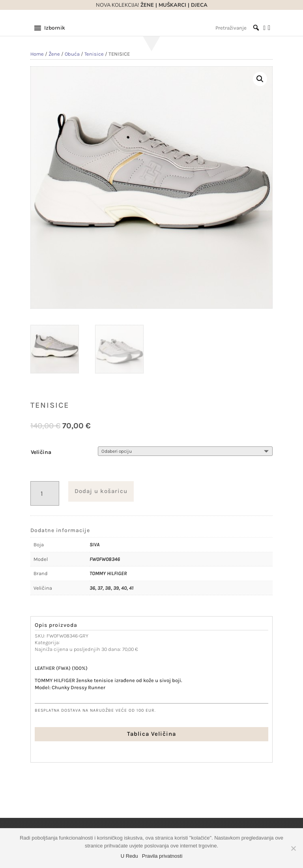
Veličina (41, 452)
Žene (54, 54)
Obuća (72, 54)
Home (37, 54)
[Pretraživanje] (237, 28)
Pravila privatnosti (162, 856)
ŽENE (146, 5)
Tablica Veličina (151, 734)
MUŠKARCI (172, 5)
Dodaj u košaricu (101, 491)
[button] (55, 28)
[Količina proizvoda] (45, 494)
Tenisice (94, 54)
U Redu (129, 856)
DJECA (199, 5)
